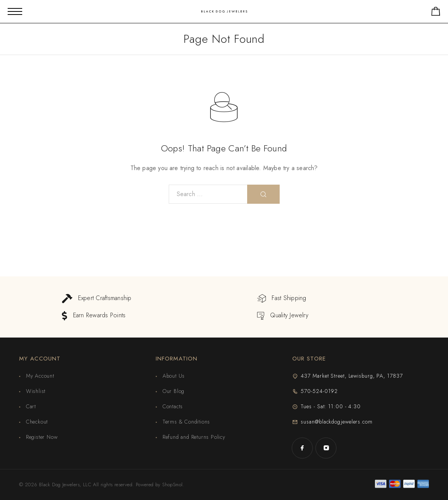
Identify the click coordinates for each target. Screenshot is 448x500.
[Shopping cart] (436, 13)
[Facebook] (302, 448)
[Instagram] (326, 448)
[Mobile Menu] (15, 11)
